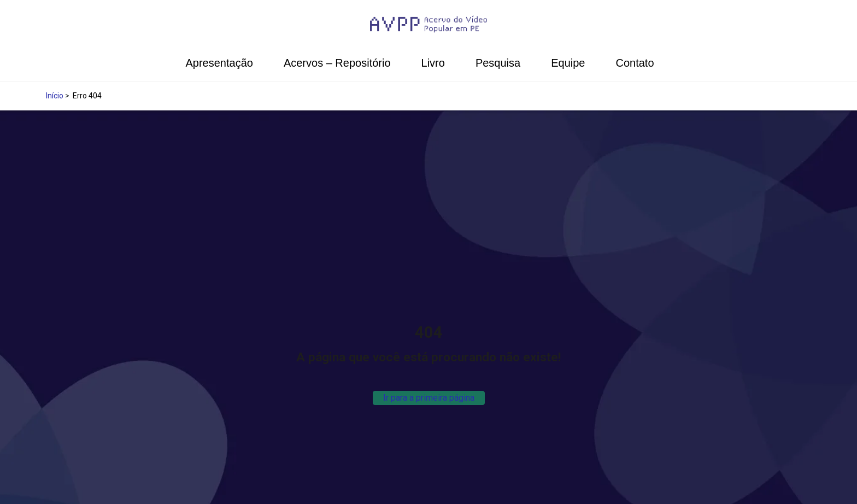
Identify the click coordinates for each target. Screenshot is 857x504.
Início (55, 96)
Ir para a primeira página (429, 398)
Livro (433, 63)
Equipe (568, 63)
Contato (635, 63)
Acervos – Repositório (337, 63)
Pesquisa (498, 63)
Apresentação (219, 63)
